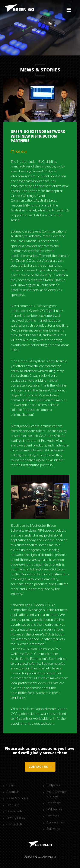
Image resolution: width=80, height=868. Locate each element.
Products (13, 805)
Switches (53, 816)
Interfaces (54, 803)
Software (53, 829)
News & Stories (17, 798)
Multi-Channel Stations (56, 794)
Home (11, 785)
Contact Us (14, 824)
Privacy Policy (16, 818)
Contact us (40, 767)
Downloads (14, 811)
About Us (13, 792)
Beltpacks (53, 785)
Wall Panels (55, 809)
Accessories (55, 822)
